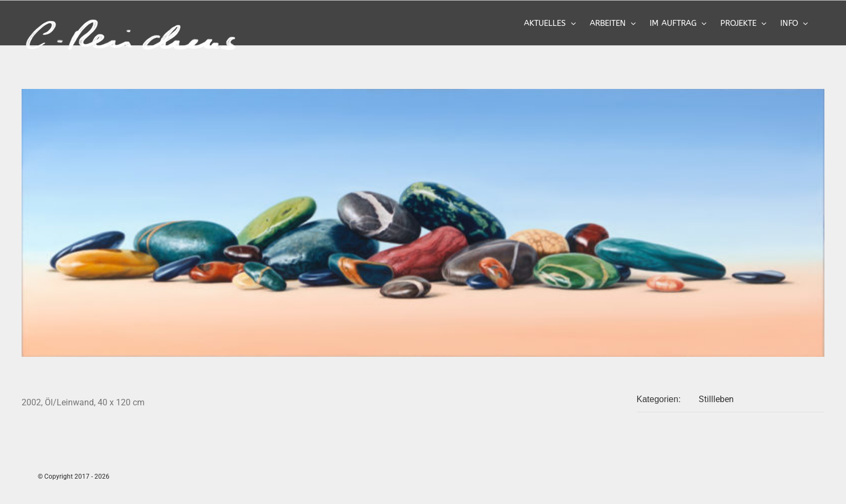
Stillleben (716, 399)
